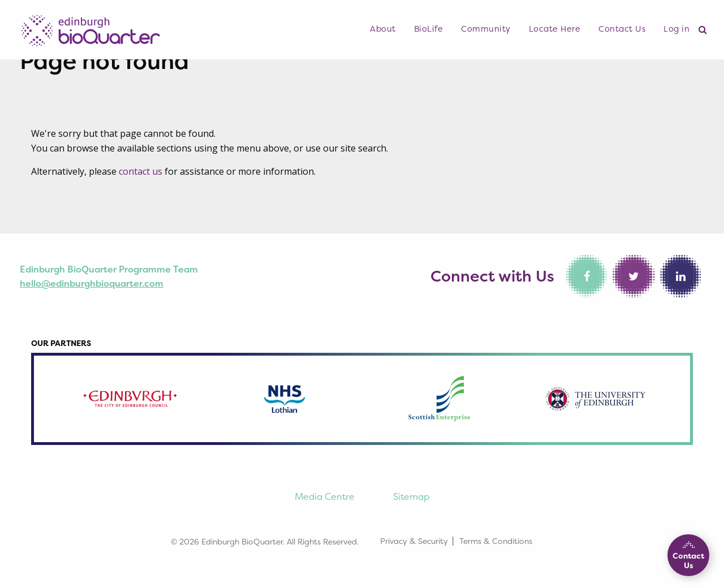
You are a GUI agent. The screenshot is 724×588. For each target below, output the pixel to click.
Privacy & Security (414, 541)
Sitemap (411, 496)
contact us (141, 171)
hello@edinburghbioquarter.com (92, 283)
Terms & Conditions (496, 541)
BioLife (429, 29)
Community (486, 29)
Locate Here (555, 29)
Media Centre (325, 496)
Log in (676, 29)
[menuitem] (383, 29)
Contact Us (622, 29)
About (383, 29)
